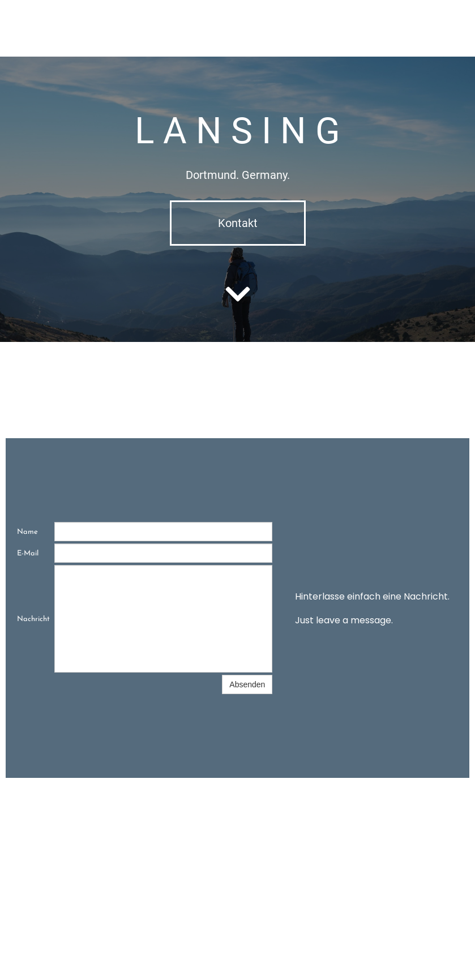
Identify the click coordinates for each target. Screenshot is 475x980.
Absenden (247, 684)
